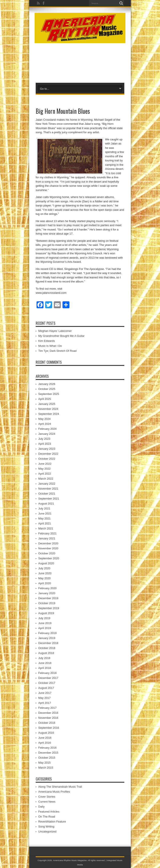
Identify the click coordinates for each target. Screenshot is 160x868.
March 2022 (46, 479)
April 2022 (45, 474)
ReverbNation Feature (52, 822)
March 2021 (46, 528)
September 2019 (49, 608)
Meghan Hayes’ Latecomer (55, 331)
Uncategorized (47, 831)
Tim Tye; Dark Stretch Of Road (57, 351)
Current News (47, 802)
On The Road (47, 817)
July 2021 (44, 509)
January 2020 (47, 593)
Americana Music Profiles (54, 792)
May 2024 (44, 419)
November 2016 (48, 718)
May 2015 (44, 763)
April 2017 (45, 703)
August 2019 (46, 613)
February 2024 (47, 429)
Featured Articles (49, 812)
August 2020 (46, 563)
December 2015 (48, 753)
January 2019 (47, 638)
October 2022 (47, 459)
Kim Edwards (47, 341)
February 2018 (47, 673)
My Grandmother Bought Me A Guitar (61, 336)
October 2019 (47, 603)
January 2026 (47, 384)
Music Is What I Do (50, 346)
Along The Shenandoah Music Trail (60, 787)
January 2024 (47, 434)
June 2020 (45, 573)
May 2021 (44, 518)
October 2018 (47, 648)
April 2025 (45, 399)
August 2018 (46, 653)
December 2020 (48, 543)
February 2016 (47, 748)
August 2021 (46, 504)
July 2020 (44, 568)
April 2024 (45, 424)
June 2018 (45, 663)
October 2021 (47, 494)
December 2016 (48, 713)
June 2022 (45, 464)
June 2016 (45, 738)
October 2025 (47, 389)
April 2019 (45, 628)
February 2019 (47, 633)
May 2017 (44, 698)
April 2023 (45, 444)
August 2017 (46, 688)
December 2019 (48, 598)
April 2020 (45, 583)
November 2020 (48, 548)
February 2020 (47, 588)
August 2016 (46, 733)
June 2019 (45, 623)
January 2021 (47, 538)
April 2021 (45, 523)
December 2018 (48, 643)
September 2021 (49, 499)
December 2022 (48, 454)
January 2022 (47, 484)
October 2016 (47, 723)
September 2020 (49, 558)
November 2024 (48, 409)
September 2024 (49, 414)
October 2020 (47, 553)
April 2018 (45, 668)
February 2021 (47, 533)
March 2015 (46, 768)
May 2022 (44, 469)
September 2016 (49, 728)
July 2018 (44, 658)
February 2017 (47, 708)
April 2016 (45, 743)
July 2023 (44, 439)
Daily (41, 807)
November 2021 (48, 489)
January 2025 (47, 404)
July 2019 (44, 618)
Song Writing (46, 827)
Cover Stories (47, 797)
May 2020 (44, 578)
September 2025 (49, 394)
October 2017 (47, 683)
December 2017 (48, 678)
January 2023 (47, 449)
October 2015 (47, 758)
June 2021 (45, 513)
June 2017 (45, 693)
